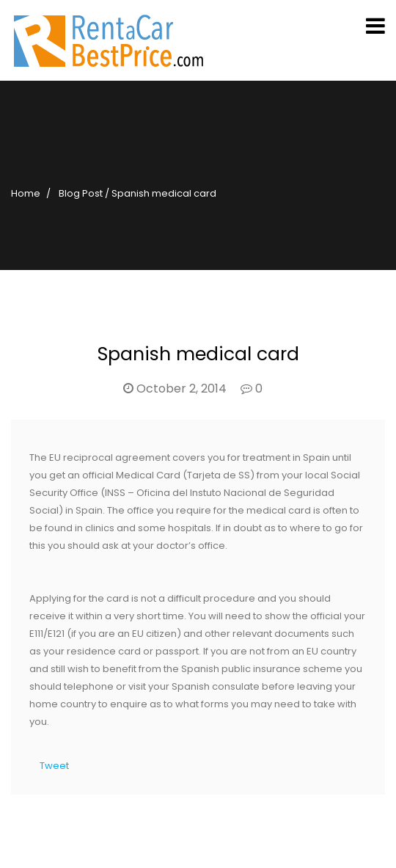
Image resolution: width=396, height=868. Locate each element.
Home (26, 193)
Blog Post (81, 193)
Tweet (54, 766)
